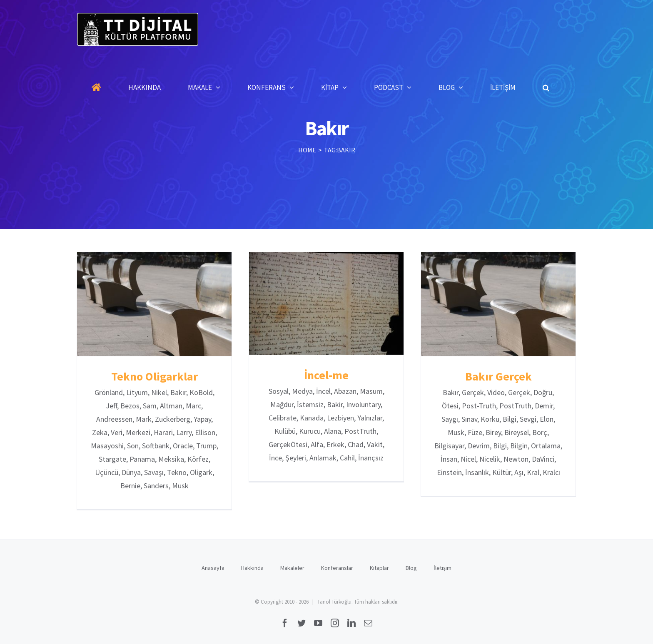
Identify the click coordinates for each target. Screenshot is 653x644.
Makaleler (292, 568)
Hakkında (252, 568)
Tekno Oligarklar (155, 376)
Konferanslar (337, 568)
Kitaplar (379, 568)
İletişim (442, 568)
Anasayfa (213, 568)
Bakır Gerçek (498, 376)
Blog (411, 568)
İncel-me (326, 375)
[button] (546, 87)
